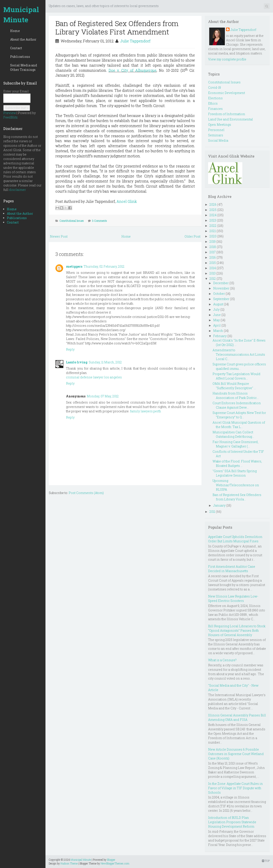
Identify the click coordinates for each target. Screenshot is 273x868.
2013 (213, 273)
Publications (20, 57)
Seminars (216, 135)
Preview (10, 113)
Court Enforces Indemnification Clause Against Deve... (237, 405)
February (220, 336)
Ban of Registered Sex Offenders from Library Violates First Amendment (117, 27)
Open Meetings (220, 125)
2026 (213, 204)
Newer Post (59, 236)
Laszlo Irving (77, 362)
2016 (213, 257)
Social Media (218, 140)
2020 (213, 236)
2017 (213, 252)
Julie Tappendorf (135, 41)
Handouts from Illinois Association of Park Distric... (236, 395)
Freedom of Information (227, 114)
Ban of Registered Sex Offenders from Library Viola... (237, 497)
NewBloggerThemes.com (115, 863)
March (218, 331)
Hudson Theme (69, 863)
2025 (213, 210)
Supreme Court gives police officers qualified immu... (239, 366)
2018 (213, 247)
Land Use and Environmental (231, 119)
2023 (213, 220)
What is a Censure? (222, 660)
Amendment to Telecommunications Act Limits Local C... (239, 354)
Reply (70, 349)
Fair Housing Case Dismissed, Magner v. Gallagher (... (235, 444)
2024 (213, 215)
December (221, 283)
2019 (213, 241)
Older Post (192, 236)
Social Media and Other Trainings (24, 67)
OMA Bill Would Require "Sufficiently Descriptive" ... (234, 386)
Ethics (213, 103)
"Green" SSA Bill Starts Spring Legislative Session (235, 473)
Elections (215, 98)
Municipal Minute (21, 14)
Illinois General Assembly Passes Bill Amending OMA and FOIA (237, 717)
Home (15, 31)
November (221, 288)
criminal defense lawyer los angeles (94, 377)
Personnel (216, 130)
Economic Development (227, 93)
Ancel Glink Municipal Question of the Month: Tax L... (239, 425)
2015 (213, 263)
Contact (16, 48)
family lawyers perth (146, 411)
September (221, 299)
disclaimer (17, 190)
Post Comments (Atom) (86, 493)
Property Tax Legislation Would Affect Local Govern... (236, 376)
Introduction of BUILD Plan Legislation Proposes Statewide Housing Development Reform (232, 822)
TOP (266, 861)
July (216, 309)
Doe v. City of (133, 70)
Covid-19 (215, 87)
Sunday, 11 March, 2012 (105, 362)
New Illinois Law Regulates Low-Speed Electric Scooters (233, 598)
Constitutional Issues (72, 221)
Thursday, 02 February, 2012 (104, 266)
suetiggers (74, 266)
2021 (213, 231)
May (217, 320)
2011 (212, 512)
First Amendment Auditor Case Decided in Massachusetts (232, 569)
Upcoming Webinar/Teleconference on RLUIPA (236, 485)
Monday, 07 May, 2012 (103, 396)
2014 (213, 268)
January (219, 505)
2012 (213, 279)
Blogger (111, 860)
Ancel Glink (127, 201)
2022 (213, 226)
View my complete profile (227, 59)
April (217, 325)
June (217, 315)
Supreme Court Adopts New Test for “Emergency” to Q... (239, 415)
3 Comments (100, 221)
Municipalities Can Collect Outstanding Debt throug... (233, 434)
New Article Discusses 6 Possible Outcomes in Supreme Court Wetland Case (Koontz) (236, 754)
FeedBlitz (10, 117)
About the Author (23, 39)
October (219, 294)
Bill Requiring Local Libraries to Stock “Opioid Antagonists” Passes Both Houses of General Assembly (237, 630)
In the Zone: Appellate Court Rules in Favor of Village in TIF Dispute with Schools (235, 788)
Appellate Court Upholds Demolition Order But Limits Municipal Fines (235, 539)
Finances (215, 109)
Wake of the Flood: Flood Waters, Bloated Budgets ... (237, 463)
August (218, 304)
